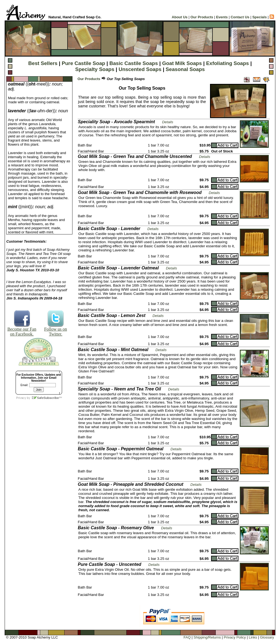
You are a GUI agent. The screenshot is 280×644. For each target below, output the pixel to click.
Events (222, 17)
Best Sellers (43, 63)
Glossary (267, 637)
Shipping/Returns (207, 637)
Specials (260, 17)
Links (253, 637)
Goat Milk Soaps (182, 63)
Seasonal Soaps (185, 69)
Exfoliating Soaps (228, 63)
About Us (180, 17)
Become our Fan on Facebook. (22, 330)
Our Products (202, 17)
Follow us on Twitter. (56, 330)
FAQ (187, 637)
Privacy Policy (235, 637)
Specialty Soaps (95, 69)
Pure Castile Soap (84, 63)
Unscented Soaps (140, 69)
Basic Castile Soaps (134, 63)
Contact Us (240, 17)
